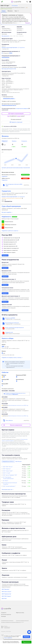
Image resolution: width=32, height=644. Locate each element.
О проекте (4, 613)
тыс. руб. (5, 347)
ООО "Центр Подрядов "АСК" (10, 475)
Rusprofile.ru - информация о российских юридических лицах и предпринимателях (16, 2)
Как (8, 116)
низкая (25, 178)
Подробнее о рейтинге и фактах (10, 231)
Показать (28, 23)
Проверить (5, 293)
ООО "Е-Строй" (7, 473)
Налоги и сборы (8, 338)
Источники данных (6, 615)
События (5, 372)
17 (3, 222)
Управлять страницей (16, 122)
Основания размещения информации (9, 622)
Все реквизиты (6, 36)
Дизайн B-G (18, 622)
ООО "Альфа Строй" (8, 471)
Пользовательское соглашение (7, 621)
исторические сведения (22, 109)
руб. (3, 353)
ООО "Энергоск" (7, 469)
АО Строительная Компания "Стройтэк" (10, 483)
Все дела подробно (7, 212)
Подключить (27, 642)
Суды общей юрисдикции (11, 206)
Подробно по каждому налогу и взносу (12, 358)
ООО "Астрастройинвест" (9, 486)
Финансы (5, 136)
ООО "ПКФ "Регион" (8, 467)
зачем (19, 116)
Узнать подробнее (8, 638)
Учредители (6, 191)
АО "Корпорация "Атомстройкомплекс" (8, 478)
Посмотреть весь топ (7, 490)
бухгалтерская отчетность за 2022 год (18, 416)
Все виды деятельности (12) (9, 69)
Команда (3, 616)
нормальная (25, 175)
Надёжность (6, 217)
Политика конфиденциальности (22, 621)
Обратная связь (20, 613)
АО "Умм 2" (6, 481)
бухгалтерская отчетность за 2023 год (18, 405)
